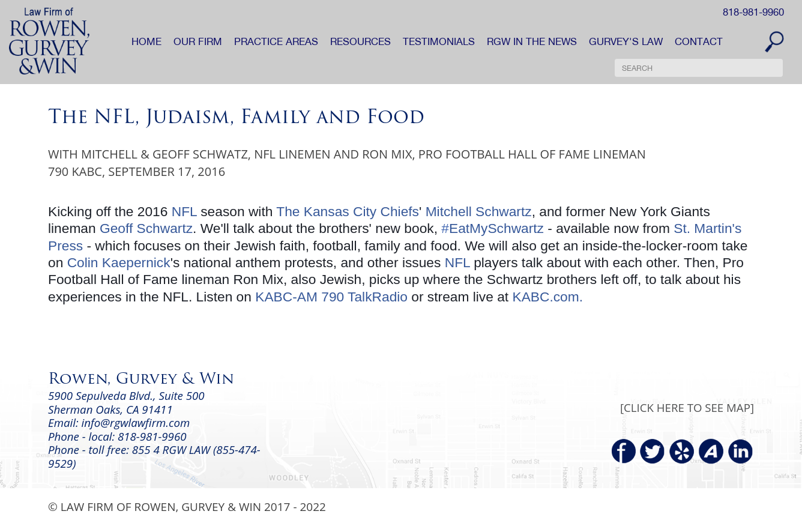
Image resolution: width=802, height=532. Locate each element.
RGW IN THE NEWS (532, 41)
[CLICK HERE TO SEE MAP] (687, 407)
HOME (146, 41)
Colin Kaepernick (119, 262)
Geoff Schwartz (146, 228)
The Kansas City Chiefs (348, 211)
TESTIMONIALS (439, 41)
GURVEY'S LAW (626, 41)
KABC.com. (547, 297)
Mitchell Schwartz (479, 211)
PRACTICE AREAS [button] (276, 41)
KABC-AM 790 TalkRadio (331, 297)
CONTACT (699, 41)
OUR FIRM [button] (198, 41)
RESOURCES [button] (360, 41)
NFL (184, 211)
